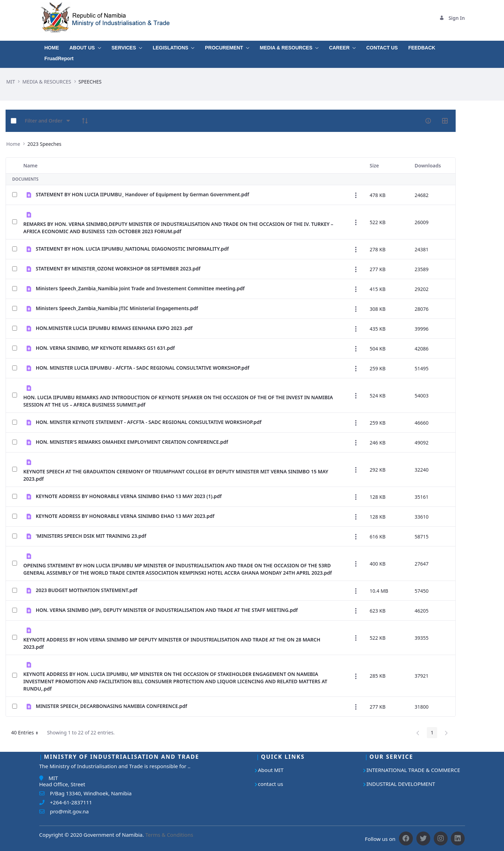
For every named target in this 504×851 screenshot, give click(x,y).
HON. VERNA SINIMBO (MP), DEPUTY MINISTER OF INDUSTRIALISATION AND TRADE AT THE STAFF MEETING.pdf (167, 610)
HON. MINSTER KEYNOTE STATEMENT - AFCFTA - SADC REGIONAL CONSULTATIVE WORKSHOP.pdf (149, 422)
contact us (271, 784)
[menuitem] (52, 46)
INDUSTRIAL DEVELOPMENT (401, 784)
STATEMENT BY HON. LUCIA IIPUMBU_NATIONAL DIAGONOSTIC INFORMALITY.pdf (132, 249)
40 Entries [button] (27, 734)
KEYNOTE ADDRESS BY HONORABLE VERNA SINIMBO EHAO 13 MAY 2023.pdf (125, 516)
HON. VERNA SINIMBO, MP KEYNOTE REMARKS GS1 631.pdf (105, 348)
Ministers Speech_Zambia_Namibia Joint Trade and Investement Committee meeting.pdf (140, 288)
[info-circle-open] (428, 121)
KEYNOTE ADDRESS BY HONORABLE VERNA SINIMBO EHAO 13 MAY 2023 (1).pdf (129, 496)
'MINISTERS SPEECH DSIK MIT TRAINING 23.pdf (91, 536)
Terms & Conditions (169, 835)
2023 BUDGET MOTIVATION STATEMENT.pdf (87, 590)
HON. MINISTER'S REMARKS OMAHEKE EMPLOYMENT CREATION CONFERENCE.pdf (132, 442)
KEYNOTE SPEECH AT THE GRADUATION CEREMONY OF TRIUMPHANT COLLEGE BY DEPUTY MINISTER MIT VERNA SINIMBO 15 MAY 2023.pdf (176, 475)
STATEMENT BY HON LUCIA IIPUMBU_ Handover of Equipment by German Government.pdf (143, 194)
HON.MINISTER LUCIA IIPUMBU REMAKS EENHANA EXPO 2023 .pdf (114, 328)
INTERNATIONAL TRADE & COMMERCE (413, 770)
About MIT (271, 770)
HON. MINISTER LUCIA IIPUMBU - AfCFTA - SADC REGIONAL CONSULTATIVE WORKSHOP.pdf (143, 368)
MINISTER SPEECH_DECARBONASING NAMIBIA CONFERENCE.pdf (111, 706)
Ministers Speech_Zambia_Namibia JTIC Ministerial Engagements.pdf (117, 308)
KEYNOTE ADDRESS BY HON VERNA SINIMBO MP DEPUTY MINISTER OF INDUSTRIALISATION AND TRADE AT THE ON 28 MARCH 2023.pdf (172, 643)
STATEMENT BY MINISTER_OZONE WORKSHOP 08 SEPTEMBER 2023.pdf (118, 269)
